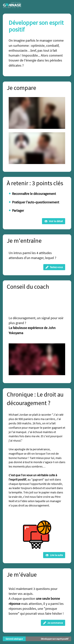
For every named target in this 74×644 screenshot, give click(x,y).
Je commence (53, 623)
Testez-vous (54, 267)
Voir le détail (54, 221)
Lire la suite (54, 555)
